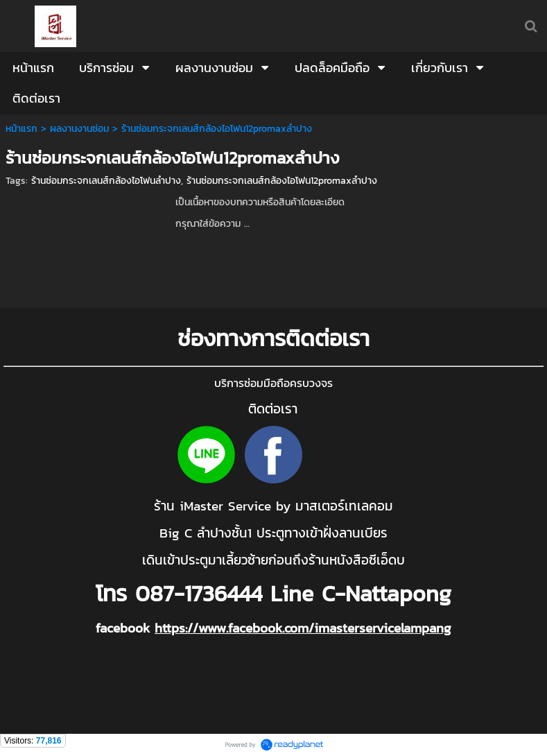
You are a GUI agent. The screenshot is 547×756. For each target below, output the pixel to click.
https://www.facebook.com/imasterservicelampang (303, 628)
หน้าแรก (21, 129)
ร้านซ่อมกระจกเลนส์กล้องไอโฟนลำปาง (106, 181)
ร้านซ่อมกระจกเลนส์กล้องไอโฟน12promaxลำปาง (282, 181)
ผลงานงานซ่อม (79, 129)
